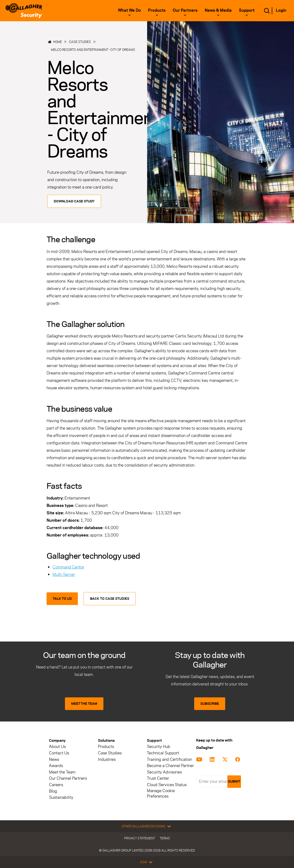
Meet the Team (62, 772)
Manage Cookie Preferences (161, 794)
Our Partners (185, 10)
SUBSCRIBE (210, 704)
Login (281, 10)
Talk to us (62, 599)
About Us (57, 747)
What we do (129, 10)
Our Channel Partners (68, 778)
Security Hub (159, 747)
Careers (56, 785)
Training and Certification (169, 760)
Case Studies (80, 42)
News (54, 760)
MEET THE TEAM (84, 704)
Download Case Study (74, 201)
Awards (56, 766)
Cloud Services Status (167, 785)
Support (247, 10)
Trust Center (158, 778)
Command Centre (68, 567)
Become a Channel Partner (170, 766)
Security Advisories (164, 772)
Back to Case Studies (110, 599)
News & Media (218, 10)
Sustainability (61, 797)
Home (57, 42)
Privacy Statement (140, 838)
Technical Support (163, 753)
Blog (53, 791)
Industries (107, 760)
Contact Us (59, 753)
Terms (165, 838)
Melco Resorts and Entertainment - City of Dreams (93, 50)
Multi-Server (64, 574)
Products (157, 10)
